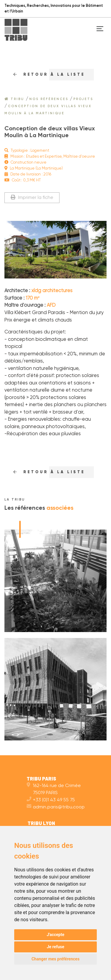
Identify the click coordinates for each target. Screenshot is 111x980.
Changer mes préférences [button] (55, 959)
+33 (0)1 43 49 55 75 (51, 800)
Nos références (49, 99)
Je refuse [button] (55, 947)
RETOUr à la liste (49, 75)
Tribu (14, 99)
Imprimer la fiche (32, 198)
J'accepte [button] (56, 935)
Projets (83, 99)
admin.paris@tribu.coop (56, 807)
